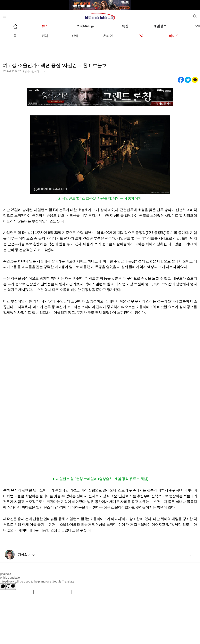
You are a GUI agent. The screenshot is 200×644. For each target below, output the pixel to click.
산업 (75, 36)
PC (141, 36)
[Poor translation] (11, 587)
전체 (45, 36)
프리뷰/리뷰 (85, 26)
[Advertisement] (100, 49)
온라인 (108, 36)
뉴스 (45, 26)
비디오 (174, 36)
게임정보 (160, 26)
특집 (125, 26)
